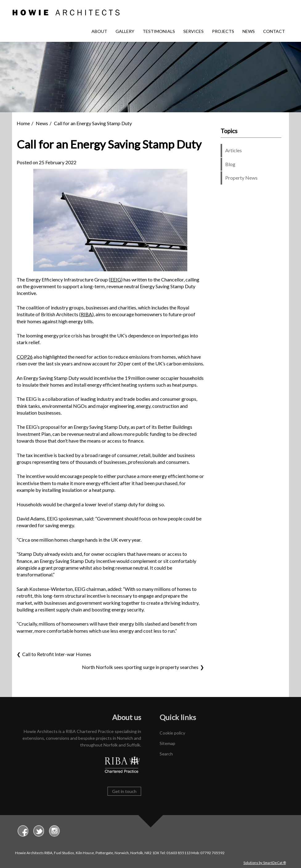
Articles (234, 150)
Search (166, 754)
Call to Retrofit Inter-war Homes (57, 654)
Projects (223, 31)
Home (23, 123)
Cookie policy (172, 733)
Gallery (125, 31)
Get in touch (124, 791)
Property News (241, 178)
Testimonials (159, 31)
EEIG (116, 279)
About (99, 31)
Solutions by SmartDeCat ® (265, 863)
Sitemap (167, 743)
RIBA (86, 314)
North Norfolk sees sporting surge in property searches (140, 667)
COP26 (25, 357)
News (249, 31)
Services (193, 31)
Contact (274, 31)
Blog (230, 164)
